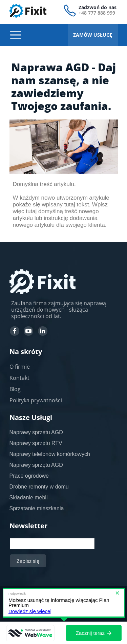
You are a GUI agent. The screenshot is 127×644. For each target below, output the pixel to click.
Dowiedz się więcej (30, 611)
